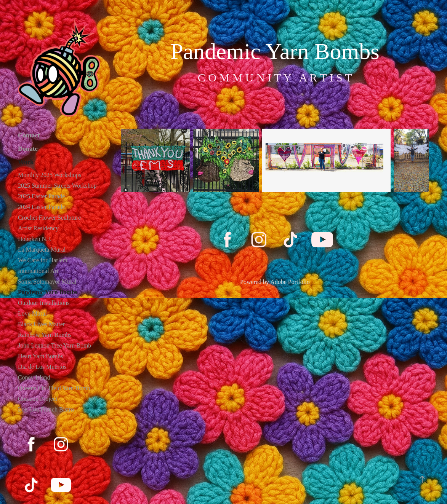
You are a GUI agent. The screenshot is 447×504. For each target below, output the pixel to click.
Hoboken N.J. (35, 239)
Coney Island (34, 377)
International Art (38, 271)
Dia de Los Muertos (42, 367)
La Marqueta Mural (42, 250)
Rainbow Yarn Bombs (45, 335)
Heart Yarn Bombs (41, 356)
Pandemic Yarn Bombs (48, 292)
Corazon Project (38, 399)
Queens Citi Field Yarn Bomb (54, 388)
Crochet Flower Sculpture (49, 218)
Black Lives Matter (42, 324)
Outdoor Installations (44, 303)
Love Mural (32, 313)
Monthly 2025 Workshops (50, 175)
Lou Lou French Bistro (46, 409)
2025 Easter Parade (42, 196)
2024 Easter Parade (42, 207)
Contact (29, 135)
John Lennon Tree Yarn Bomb (54, 345)
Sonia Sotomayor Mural (47, 282)
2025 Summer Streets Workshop (57, 186)
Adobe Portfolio (290, 282)
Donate (28, 149)
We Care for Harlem (43, 260)
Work (26, 162)
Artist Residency (38, 228)
